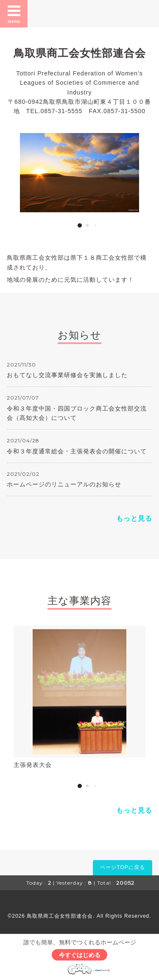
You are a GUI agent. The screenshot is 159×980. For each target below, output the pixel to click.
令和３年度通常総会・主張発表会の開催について (77, 451)
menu (14, 14)
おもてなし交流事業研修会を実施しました (67, 375)
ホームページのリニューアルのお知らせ (64, 484)
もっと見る (134, 518)
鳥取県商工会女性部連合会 (80, 53)
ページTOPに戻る (122, 867)
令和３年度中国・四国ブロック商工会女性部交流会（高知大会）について (77, 413)
